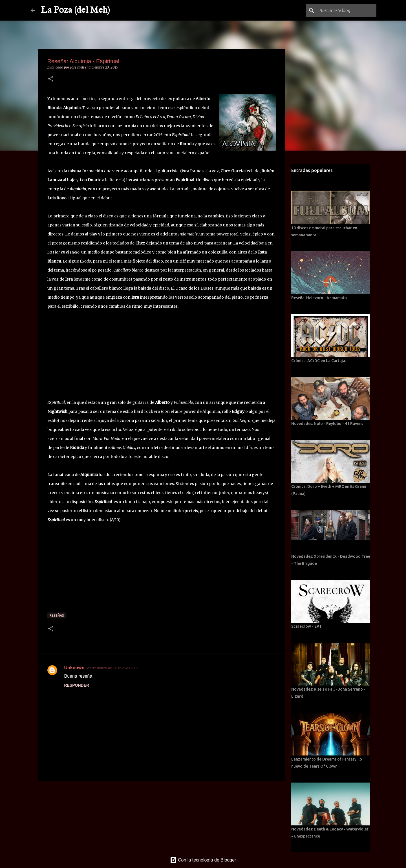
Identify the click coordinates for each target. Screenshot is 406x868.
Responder (77, 685)
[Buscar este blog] (347, 10)
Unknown (74, 668)
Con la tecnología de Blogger (203, 860)
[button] (51, 79)
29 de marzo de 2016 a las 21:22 (114, 668)
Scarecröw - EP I (306, 626)
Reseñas (57, 615)
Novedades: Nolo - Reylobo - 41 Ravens (327, 424)
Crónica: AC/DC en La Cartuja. (319, 361)
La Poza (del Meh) (75, 10)
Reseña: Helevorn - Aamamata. (319, 298)
